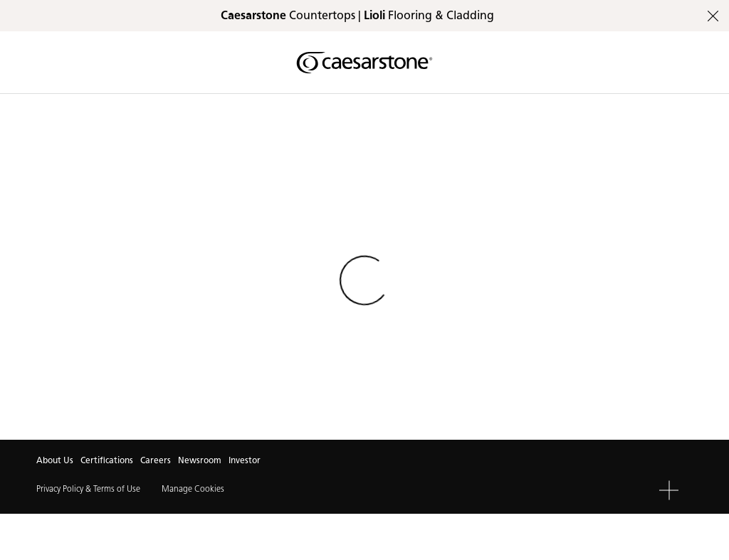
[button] (669, 490)
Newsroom (200, 460)
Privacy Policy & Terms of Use (88, 488)
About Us (55, 460)
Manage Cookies (193, 488)
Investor (245, 460)
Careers (156, 460)
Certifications (107, 460)
